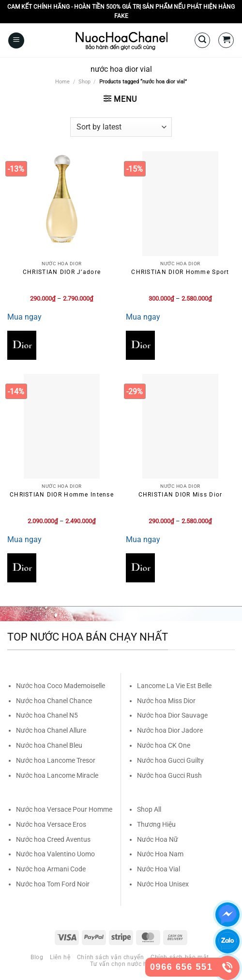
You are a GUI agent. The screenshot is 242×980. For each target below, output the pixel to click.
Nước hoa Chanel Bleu (49, 745)
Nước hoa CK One (164, 745)
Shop (84, 82)
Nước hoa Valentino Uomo (55, 854)
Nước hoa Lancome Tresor (56, 760)
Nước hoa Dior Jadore (170, 730)
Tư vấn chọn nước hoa (122, 964)
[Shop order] (121, 127)
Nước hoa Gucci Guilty (170, 760)
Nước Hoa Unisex (163, 884)
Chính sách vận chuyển (111, 957)
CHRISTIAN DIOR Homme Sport (180, 272)
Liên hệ (60, 957)
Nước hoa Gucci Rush (169, 775)
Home (62, 82)
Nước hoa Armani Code (51, 869)
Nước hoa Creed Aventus (53, 839)
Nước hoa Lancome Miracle (57, 775)
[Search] (202, 40)
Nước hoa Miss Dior (166, 701)
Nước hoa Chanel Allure (51, 730)
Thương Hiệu (156, 824)
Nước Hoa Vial (159, 869)
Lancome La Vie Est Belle (174, 686)
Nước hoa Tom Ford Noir (53, 884)
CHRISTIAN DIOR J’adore (62, 272)
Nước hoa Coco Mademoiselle (60, 686)
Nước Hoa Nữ (158, 839)
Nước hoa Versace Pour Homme (64, 809)
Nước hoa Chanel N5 (47, 715)
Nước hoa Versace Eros (51, 824)
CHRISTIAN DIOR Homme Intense (62, 495)
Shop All (149, 809)
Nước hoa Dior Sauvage (172, 715)
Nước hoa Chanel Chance (54, 701)
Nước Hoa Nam (160, 854)
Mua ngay (24, 317)
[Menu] (16, 40)
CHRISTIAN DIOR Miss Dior (181, 495)
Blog (37, 957)
